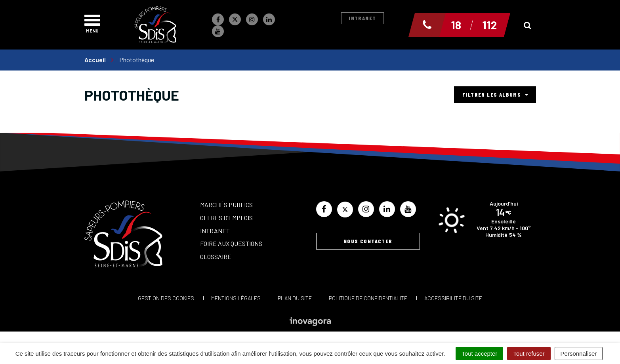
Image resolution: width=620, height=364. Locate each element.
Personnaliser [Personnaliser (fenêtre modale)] (579, 354)
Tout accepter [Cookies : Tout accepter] (479, 354)
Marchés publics (226, 205)
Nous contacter (368, 241)
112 (489, 25)
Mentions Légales (236, 298)
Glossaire (216, 256)
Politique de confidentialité (368, 298)
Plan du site (295, 298)
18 (456, 25)
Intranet (362, 18)
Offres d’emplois (226, 218)
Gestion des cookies (166, 298)
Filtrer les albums (495, 94)
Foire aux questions (231, 243)
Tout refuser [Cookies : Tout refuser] (529, 354)
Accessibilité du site (453, 298)
